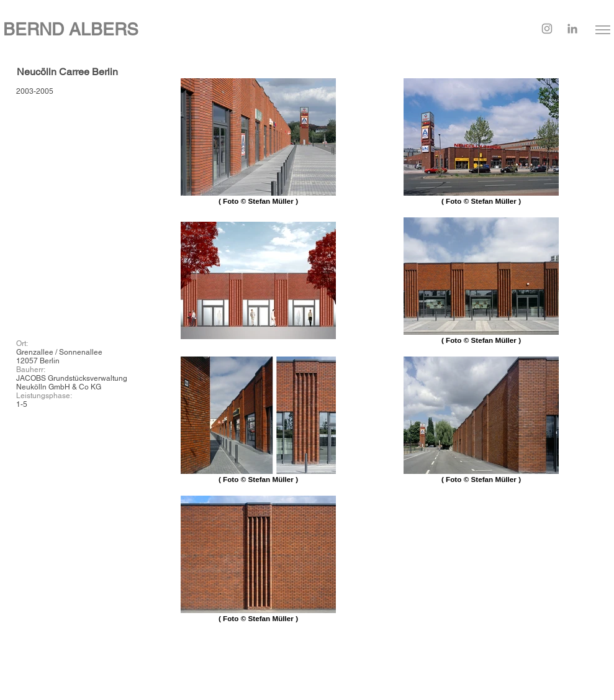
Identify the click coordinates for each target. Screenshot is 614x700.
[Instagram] (547, 29)
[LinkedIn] (572, 29)
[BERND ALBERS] (205, 30)
